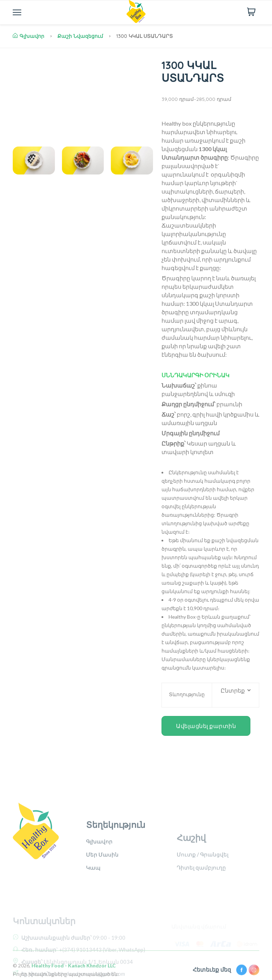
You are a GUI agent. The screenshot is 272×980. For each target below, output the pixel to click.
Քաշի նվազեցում (80, 36)
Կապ (93, 893)
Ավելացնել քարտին (206, 726)
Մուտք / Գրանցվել (203, 880)
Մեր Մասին (102, 880)
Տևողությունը (187, 694)
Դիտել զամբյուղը (201, 893)
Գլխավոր (29, 36)
